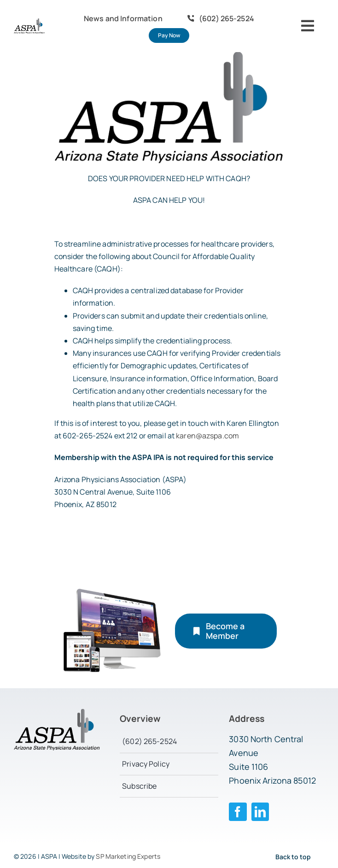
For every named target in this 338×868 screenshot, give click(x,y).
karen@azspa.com (207, 436)
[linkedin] (260, 812)
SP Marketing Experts (128, 856)
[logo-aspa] (29, 22)
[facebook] (238, 812)
